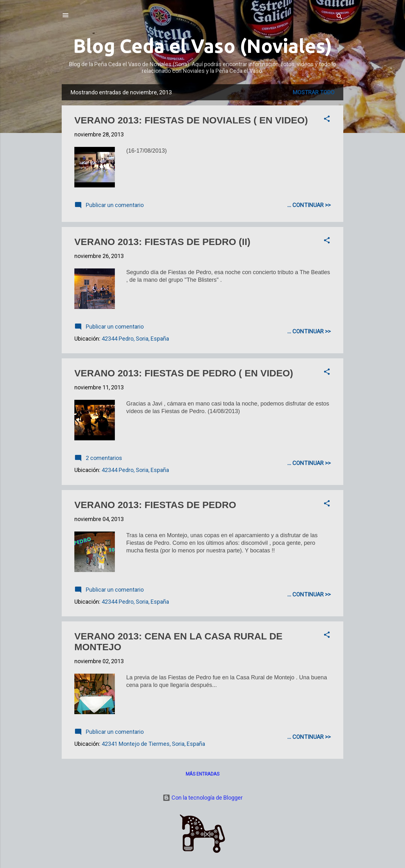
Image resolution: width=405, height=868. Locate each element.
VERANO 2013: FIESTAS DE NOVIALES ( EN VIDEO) (191, 120)
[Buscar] (340, 17)
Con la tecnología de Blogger (203, 798)
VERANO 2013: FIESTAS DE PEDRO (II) (162, 242)
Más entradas (203, 774)
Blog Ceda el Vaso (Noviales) (202, 46)
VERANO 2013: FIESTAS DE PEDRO (155, 505)
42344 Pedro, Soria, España (135, 339)
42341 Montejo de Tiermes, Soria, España (153, 744)
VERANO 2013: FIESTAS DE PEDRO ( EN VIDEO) (184, 373)
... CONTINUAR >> (309, 205)
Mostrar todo (314, 92)
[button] (327, 120)
